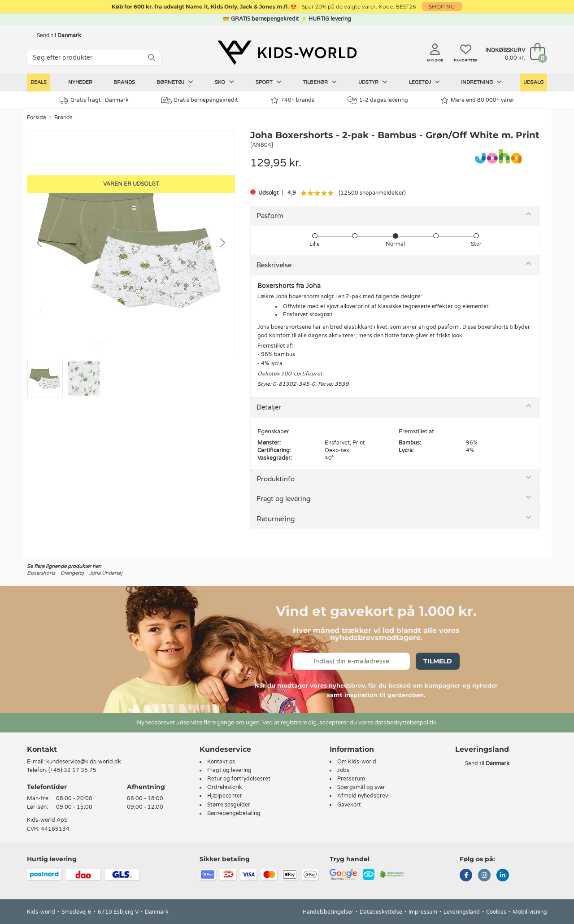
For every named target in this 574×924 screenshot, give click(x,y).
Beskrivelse (274, 265)
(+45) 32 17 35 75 (72, 770)
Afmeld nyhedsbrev (363, 796)
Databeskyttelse (381, 912)
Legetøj (424, 82)
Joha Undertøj (106, 573)
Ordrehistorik (225, 787)
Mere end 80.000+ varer (478, 100)
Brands (124, 82)
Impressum (423, 912)
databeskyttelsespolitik (405, 723)
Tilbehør (320, 82)
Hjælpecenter (225, 796)
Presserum (351, 779)
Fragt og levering (283, 499)
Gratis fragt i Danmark (94, 100)
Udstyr (373, 82)
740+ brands (293, 100)
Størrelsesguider (229, 805)
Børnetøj (175, 82)
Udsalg (533, 82)
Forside (37, 118)
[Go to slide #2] (84, 378)
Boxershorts (41, 573)
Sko (224, 82)
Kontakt (42, 749)
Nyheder (80, 82)
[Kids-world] (287, 52)
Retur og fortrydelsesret (239, 779)
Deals (39, 82)
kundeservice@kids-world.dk (84, 762)
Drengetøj (72, 573)
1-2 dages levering (378, 100)
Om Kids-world (357, 762)
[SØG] (152, 58)
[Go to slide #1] (45, 378)
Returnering (276, 519)
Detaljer (269, 407)
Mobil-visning (530, 912)
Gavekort (349, 805)
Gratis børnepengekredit (200, 100)
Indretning (481, 82)
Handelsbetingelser (328, 912)
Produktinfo (276, 479)
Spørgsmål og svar (361, 787)
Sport (269, 82)
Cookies (496, 912)
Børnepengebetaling (234, 813)
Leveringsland (462, 912)
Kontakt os (221, 762)
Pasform (270, 216)
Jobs (343, 770)
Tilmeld (438, 661)
